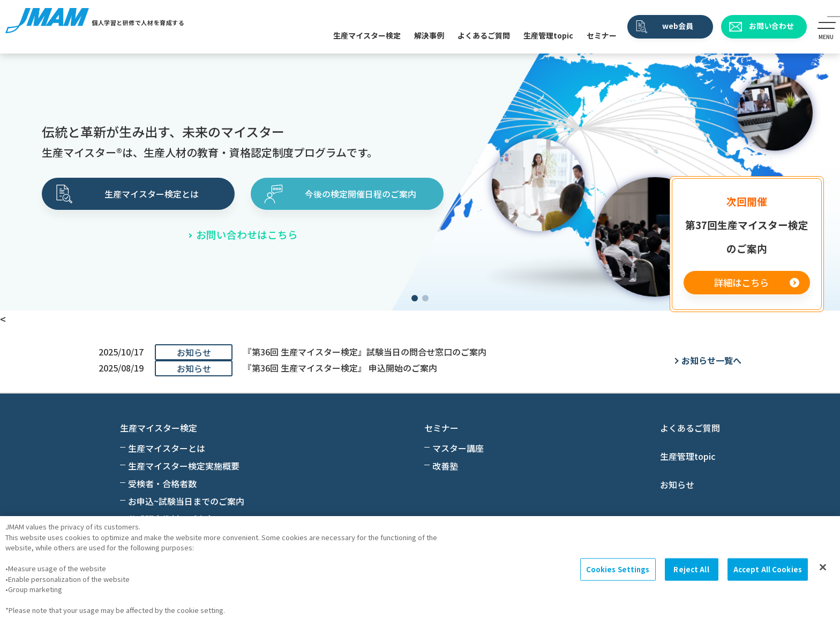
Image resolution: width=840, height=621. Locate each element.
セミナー (602, 35)
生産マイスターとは (167, 448)
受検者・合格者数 (162, 483)
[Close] (823, 567)
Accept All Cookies (768, 569)
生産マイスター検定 (367, 35)
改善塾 (445, 466)
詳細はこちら (741, 282)
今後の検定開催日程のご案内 (361, 194)
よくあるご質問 (484, 35)
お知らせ (677, 484)
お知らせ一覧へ (711, 360)
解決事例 (429, 35)
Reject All (691, 569)
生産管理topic (548, 35)
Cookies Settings (618, 569)
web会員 (678, 26)
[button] (415, 298)
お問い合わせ (771, 26)
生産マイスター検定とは (152, 194)
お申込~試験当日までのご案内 (186, 501)
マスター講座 (458, 448)
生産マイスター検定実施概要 (184, 466)
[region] (420, 569)
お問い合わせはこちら (247, 234)
